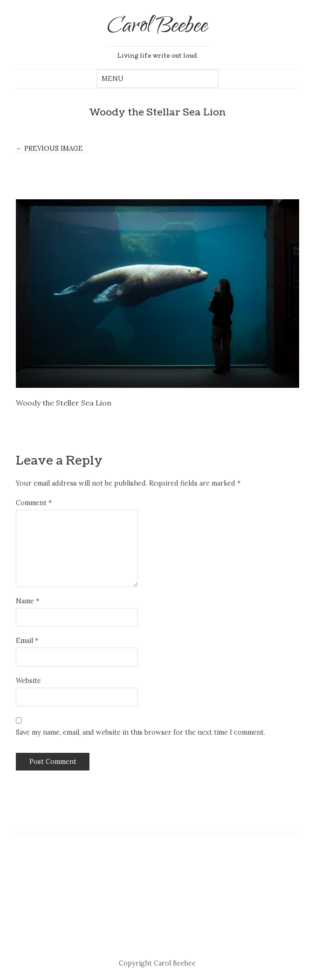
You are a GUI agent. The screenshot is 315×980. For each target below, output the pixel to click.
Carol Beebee (157, 27)
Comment (34, 503)
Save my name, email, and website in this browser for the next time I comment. (140, 732)
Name (27, 601)
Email (27, 641)
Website (28, 681)
